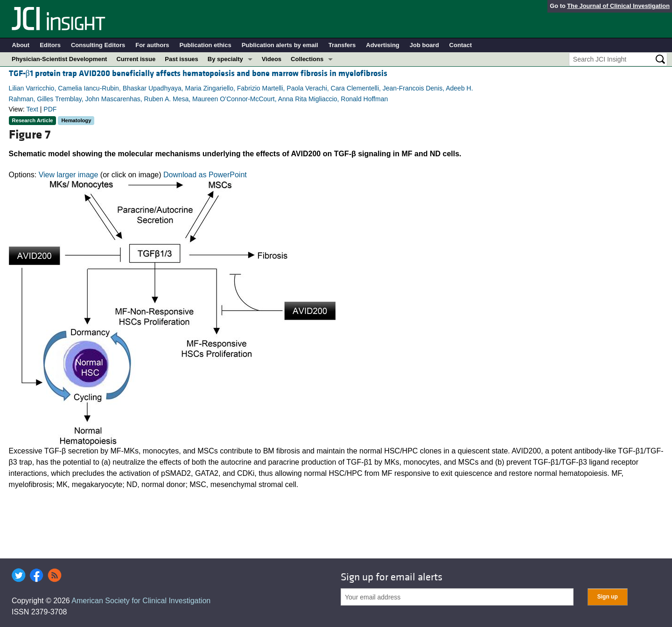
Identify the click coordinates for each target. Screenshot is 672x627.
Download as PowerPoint (205, 175)
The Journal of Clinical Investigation (618, 6)
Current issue (136, 59)
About (21, 45)
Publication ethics (205, 45)
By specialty (225, 59)
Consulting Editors (98, 45)
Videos (272, 59)
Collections (307, 59)
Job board (424, 45)
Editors (50, 45)
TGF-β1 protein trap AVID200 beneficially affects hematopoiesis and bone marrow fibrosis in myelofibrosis (198, 73)
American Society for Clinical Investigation (141, 601)
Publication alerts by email (280, 45)
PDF (50, 109)
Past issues (182, 59)
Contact (461, 45)
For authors (152, 45)
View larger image (69, 175)
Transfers (342, 45)
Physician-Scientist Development (59, 59)
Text (32, 109)
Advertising (383, 45)
